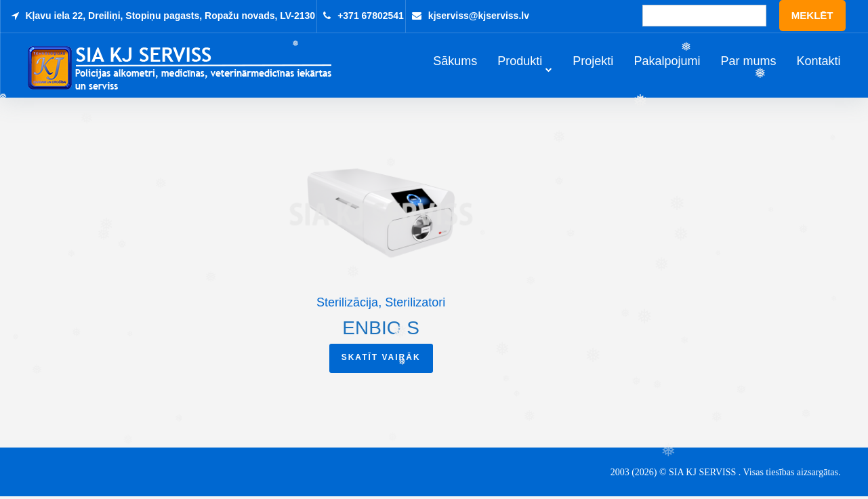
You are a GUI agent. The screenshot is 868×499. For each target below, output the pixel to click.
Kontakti (818, 62)
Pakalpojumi (667, 62)
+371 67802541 (371, 16)
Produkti (520, 62)
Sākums (455, 62)
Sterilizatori (415, 304)
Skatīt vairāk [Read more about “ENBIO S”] (381, 359)
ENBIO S (381, 330)
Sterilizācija (347, 304)
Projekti (593, 62)
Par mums (748, 62)
